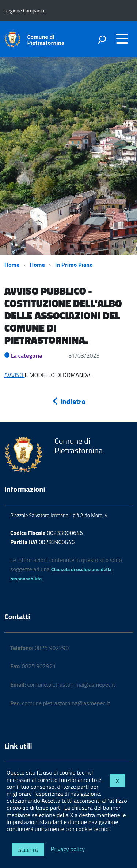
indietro (69, 401)
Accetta (28, 850)
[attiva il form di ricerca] (102, 40)
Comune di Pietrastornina (46, 40)
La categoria (27, 355)
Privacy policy (68, 849)
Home (12, 265)
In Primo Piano (74, 265)
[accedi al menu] (122, 38)
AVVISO (15, 375)
